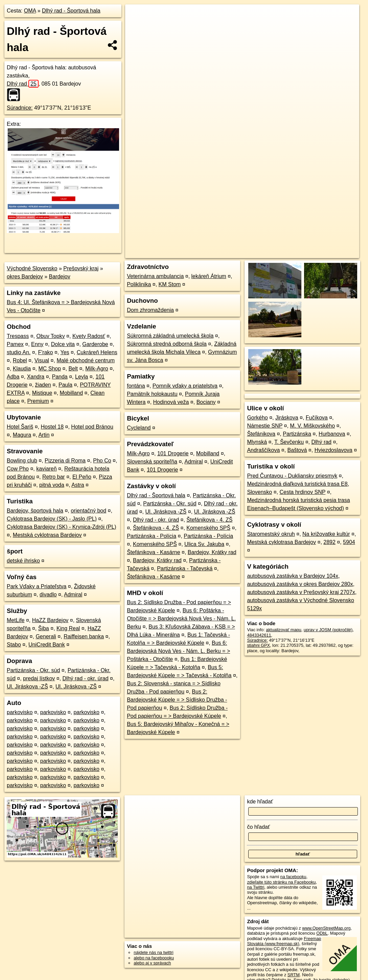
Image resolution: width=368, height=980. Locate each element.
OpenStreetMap (243, 243)
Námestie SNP (265, 426)
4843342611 (259, 635)
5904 (349, 542)
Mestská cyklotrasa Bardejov (47, 535)
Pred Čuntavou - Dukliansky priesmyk (292, 476)
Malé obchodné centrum (86, 360)
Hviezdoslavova (333, 450)
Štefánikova (261, 434)
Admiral (73, 595)
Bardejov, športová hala (35, 511)
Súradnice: (20, 108)
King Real (68, 628)
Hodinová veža (171, 402)
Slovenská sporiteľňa (152, 462)
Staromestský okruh (271, 534)
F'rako (46, 352)
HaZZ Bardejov (50, 620)
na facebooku (293, 877)
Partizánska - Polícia (152, 536)
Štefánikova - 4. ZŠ (209, 520)
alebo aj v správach (152, 963)
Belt (73, 369)
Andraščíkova (263, 450)
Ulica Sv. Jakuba (204, 544)
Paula (65, 385)
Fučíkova (317, 418)
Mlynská (257, 442)
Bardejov (60, 277)
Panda (60, 377)
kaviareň (46, 469)
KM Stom (170, 284)
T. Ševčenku (289, 442)
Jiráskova (287, 418)
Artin (44, 435)
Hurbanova (332, 434)
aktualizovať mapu (283, 630)
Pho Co (102, 461)
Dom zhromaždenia (150, 310)
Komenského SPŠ (208, 528)
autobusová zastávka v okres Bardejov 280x (300, 584)
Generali (46, 636)
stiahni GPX (258, 645)
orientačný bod (88, 511)
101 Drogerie (173, 453)
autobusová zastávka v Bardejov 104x (293, 576)
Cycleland (139, 428)
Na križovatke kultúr (326, 534)
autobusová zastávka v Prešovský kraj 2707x (301, 592)
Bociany (206, 402)
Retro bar (54, 477)
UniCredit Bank (47, 645)
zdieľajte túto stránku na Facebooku (281, 882)
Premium (38, 401)
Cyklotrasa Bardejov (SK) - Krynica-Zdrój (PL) (62, 527)
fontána (136, 386)
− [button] (136, 26)
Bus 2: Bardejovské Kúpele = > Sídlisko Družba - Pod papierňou (177, 700)
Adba (13, 377)
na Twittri (256, 887)
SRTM (294, 975)
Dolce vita (63, 344)
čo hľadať (258, 827)
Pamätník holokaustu (152, 394)
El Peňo (82, 477)
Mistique (42, 393)
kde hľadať (260, 802)
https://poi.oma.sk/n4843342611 (329, 243)
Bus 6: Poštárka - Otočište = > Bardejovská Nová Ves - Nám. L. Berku (181, 619)
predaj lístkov (39, 678)
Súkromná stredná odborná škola (167, 344)
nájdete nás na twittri (153, 952)
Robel (20, 360)
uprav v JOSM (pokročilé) (328, 630)
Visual (42, 360)
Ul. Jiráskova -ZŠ (27, 687)
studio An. (19, 352)
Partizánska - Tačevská (185, 568)
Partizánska (297, 434)
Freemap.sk (277, 243)
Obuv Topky (50, 336)
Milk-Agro (97, 369)
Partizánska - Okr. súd (33, 670)
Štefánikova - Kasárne (153, 552)
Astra (78, 485)
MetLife (16, 620)
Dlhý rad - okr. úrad (86, 678)
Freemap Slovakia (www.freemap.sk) (284, 941)
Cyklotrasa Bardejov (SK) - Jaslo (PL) (52, 519)
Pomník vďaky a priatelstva (185, 386)
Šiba (44, 628)
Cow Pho (18, 469)
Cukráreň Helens (97, 352)
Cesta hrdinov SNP (302, 492)
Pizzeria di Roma (65, 461)
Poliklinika (139, 284)
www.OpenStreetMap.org (326, 928)
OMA (30, 11)
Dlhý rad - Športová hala (71, 11)
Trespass (18, 336)
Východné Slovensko (32, 268)
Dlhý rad (23, 84)
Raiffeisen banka (84, 636)
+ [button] (136, 16)
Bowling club (22, 461)
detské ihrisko (23, 561)
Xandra (36, 377)
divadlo (48, 595)
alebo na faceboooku (154, 958)
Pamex (15, 344)
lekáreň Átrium (209, 276)
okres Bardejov (25, 277)
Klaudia (22, 369)
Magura (22, 435)
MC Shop (50, 369)
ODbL (322, 933)
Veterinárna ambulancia (155, 276)
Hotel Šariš (20, 427)
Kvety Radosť (89, 336)
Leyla (82, 377)
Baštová (297, 450)
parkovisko (20, 712)
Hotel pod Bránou (92, 427)
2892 (329, 542)
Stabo (14, 645)
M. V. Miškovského (312, 426)
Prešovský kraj (81, 268)
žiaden (43, 385)
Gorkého (257, 418)
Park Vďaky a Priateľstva (37, 586)
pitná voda (52, 485)
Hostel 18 (52, 427)
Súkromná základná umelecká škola (170, 336)
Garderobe (95, 344)
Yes (65, 352)
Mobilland (71, 393)
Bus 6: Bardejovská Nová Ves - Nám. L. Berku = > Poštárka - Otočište (178, 651)
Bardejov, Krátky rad (212, 552)
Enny (37, 344)
